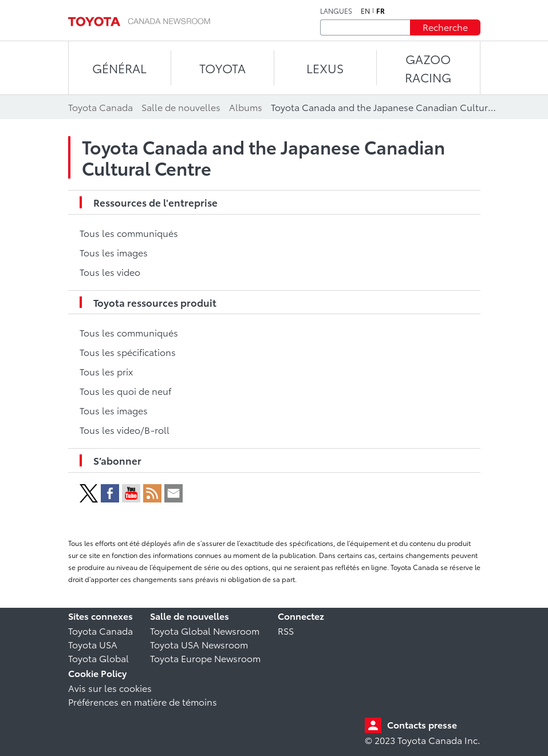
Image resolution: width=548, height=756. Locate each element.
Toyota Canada (100, 630)
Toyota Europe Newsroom (205, 658)
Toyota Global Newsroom (205, 630)
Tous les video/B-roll (125, 430)
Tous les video (110, 272)
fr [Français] (381, 11)
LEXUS (325, 68)
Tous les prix (106, 371)
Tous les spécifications (128, 352)
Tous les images (114, 252)
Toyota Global (98, 658)
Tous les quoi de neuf (125, 391)
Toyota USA (93, 644)
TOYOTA (222, 68)
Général (119, 68)
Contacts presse (422, 724)
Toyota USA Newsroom (199, 644)
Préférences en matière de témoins (143, 701)
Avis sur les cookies (110, 688)
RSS (286, 630)
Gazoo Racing (428, 68)
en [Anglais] (365, 11)
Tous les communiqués (129, 233)
